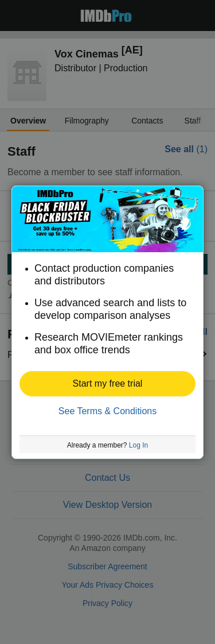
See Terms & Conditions (107, 411)
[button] (107, 384)
